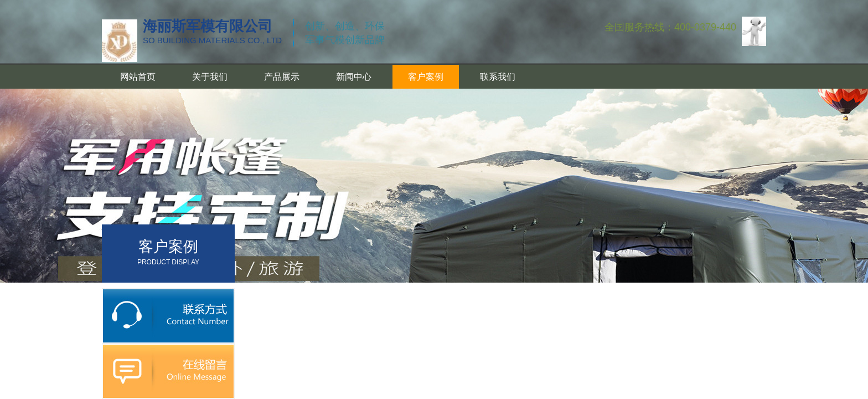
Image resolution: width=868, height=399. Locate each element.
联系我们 (498, 77)
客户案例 (426, 77)
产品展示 (282, 77)
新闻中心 (354, 77)
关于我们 (210, 77)
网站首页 (138, 77)
